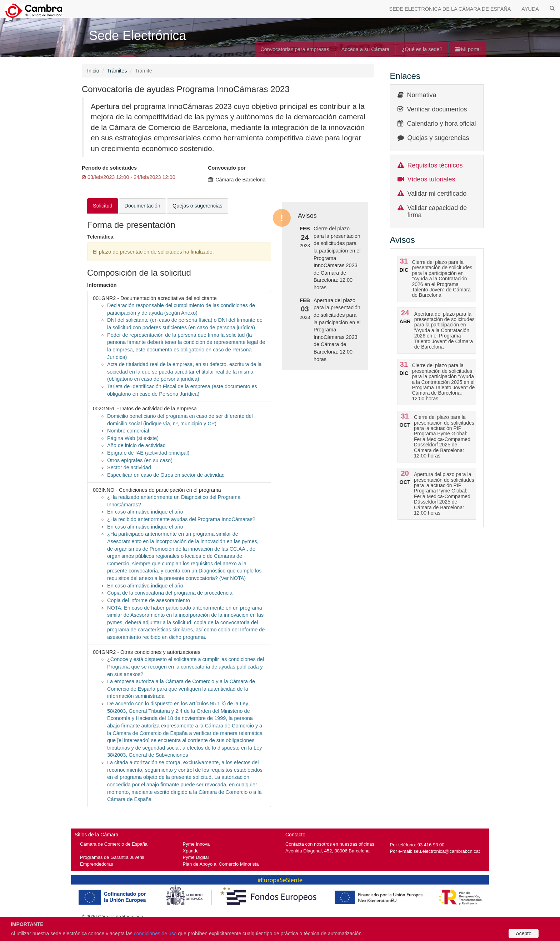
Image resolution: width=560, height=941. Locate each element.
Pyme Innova (196, 844)
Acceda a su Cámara (366, 49)
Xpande (191, 851)
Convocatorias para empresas (295, 49)
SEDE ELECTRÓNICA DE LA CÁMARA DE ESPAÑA (450, 9)
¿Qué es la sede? (422, 49)
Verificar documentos (437, 109)
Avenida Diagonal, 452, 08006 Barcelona (327, 851)
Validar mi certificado (437, 194)
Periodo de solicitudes (109, 168)
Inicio (93, 71)
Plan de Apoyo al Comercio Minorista (221, 864)
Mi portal (468, 49)
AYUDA (530, 9)
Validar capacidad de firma (437, 211)
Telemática (100, 237)
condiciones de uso (155, 934)
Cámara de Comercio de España (114, 844)
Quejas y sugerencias (438, 138)
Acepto (524, 934)
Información (102, 285)
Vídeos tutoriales (431, 179)
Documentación (142, 206)
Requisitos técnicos (435, 165)
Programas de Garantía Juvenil (112, 857)
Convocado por (227, 168)
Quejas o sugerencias (197, 206)
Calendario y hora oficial (442, 124)
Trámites (117, 71)
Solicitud (103, 206)
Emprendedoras (96, 864)
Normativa (422, 95)
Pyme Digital (196, 857)
